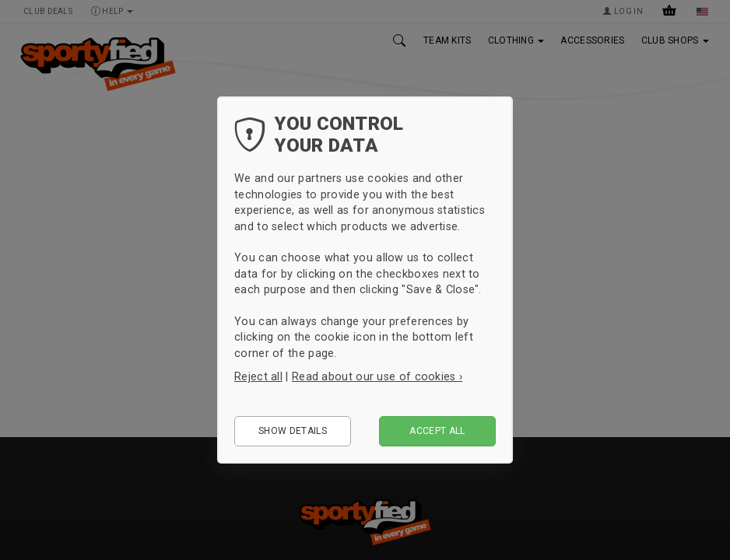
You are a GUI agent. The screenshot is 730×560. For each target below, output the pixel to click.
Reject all (258, 376)
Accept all (437, 431)
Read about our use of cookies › (377, 376)
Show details (293, 431)
